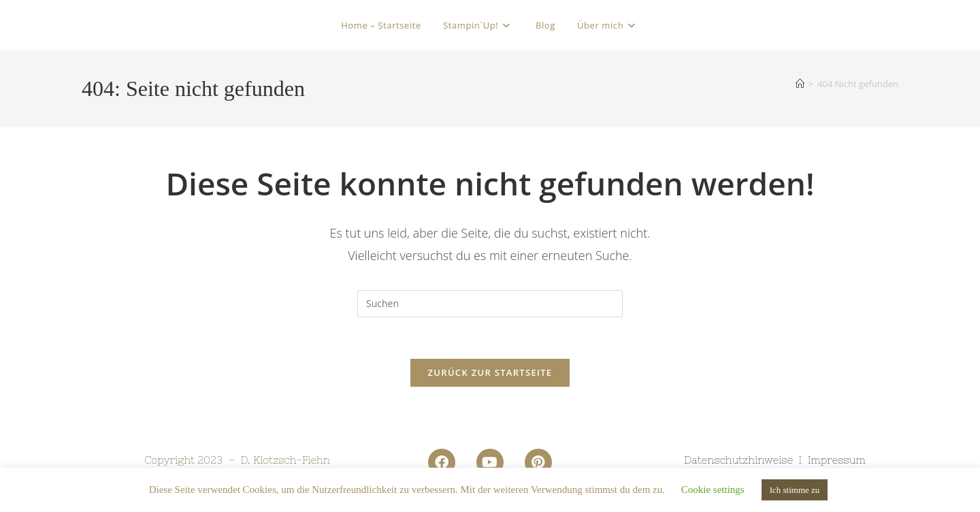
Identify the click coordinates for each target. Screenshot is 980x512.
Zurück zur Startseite (490, 372)
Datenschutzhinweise (738, 460)
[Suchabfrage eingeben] (490, 304)
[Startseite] (800, 84)
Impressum (837, 460)
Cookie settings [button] (713, 490)
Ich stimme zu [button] (795, 490)
